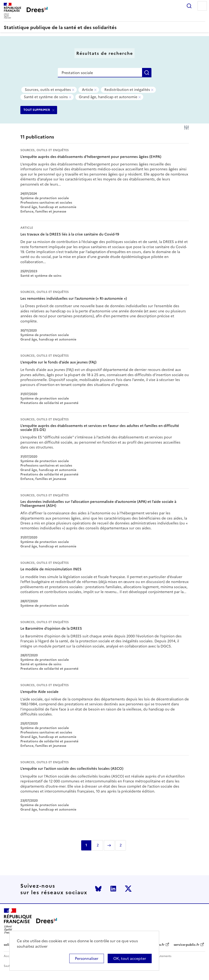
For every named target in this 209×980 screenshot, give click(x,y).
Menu (202, 6)
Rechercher (189, 6)
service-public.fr (187, 945)
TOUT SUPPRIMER (37, 110)
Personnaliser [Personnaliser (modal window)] (87, 958)
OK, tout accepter (130, 958)
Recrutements (162, 956)
